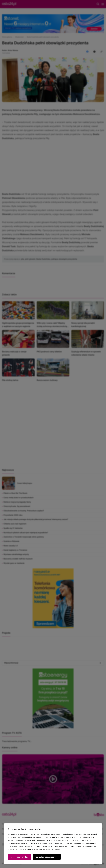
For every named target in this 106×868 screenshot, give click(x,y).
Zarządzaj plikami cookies (47, 857)
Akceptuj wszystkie (19, 857)
